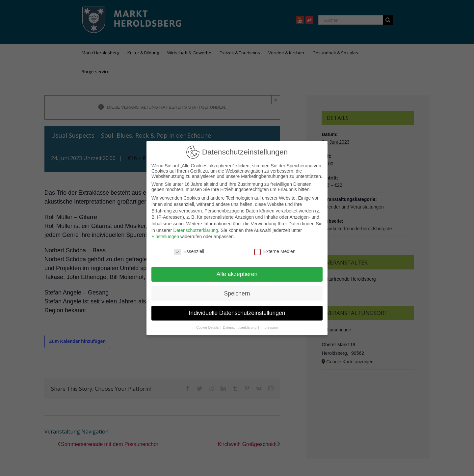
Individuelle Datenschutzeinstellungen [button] (237, 313)
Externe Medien (275, 251)
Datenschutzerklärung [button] (240, 327)
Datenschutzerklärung (196, 230)
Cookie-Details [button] (208, 327)
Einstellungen (165, 237)
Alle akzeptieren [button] (237, 274)
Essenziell (189, 251)
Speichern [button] (237, 294)
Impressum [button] (269, 327)
